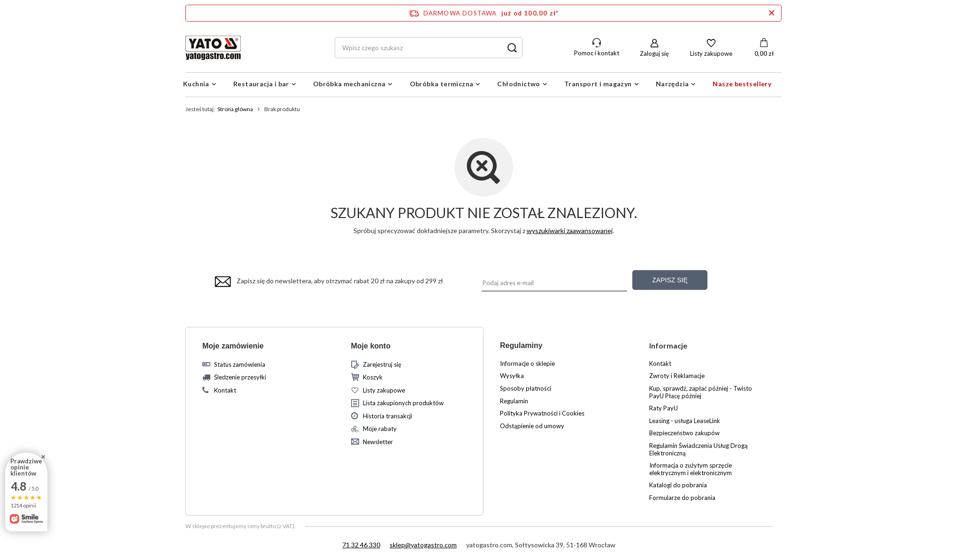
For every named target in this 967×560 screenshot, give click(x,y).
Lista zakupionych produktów (403, 403)
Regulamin (514, 401)
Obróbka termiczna (442, 84)
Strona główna (235, 109)
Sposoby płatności (526, 389)
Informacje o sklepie (527, 364)
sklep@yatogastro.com (423, 545)
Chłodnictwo (518, 84)
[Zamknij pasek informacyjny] (771, 13)
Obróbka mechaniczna (349, 84)
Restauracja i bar (261, 84)
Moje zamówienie (233, 346)
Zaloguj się (654, 53)
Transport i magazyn (598, 84)
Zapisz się (670, 280)
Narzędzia (672, 84)
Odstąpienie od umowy (532, 426)
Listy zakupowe (711, 53)
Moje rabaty (380, 429)
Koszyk (373, 377)
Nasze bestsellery (742, 84)
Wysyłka (512, 376)
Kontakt (225, 390)
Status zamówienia (240, 365)
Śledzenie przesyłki (240, 377)
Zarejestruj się (382, 365)
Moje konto (371, 346)
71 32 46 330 (361, 545)
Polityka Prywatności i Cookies (542, 413)
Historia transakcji (388, 416)
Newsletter (378, 442)
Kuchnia (196, 84)
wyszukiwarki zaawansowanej (570, 231)
